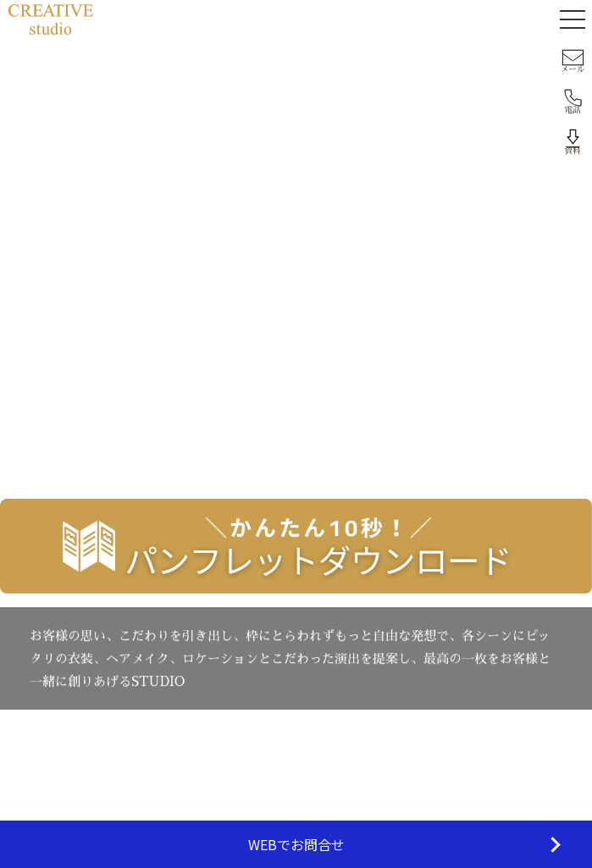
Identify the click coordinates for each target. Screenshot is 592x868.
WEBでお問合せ (296, 844)
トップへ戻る (296, 393)
